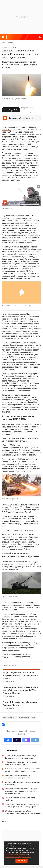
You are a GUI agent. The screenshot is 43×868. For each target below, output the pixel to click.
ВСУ (34, 717)
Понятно (22, 861)
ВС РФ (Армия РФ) (9, 717)
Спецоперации (24, 717)
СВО (14, 665)
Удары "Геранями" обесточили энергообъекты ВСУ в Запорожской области (21, 675)
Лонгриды (10, 43)
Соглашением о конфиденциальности (18, 857)
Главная (4, 43)
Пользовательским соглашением (17, 855)
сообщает (6, 130)
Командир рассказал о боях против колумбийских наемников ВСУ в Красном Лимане (20, 690)
